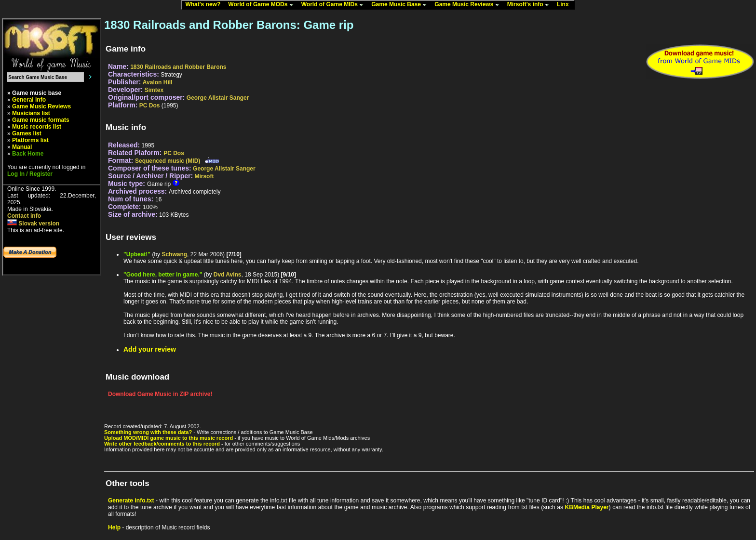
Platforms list (30, 140)
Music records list (37, 127)
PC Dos (150, 105)
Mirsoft (204, 176)
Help (114, 527)
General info (29, 100)
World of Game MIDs (335, 5)
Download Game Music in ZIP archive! (160, 394)
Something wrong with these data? (148, 432)
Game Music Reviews (469, 5)
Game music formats (41, 120)
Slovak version (33, 224)
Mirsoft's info (530, 5)
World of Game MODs (263, 5)
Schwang (174, 254)
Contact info (24, 216)
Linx (565, 5)
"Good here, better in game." (163, 275)
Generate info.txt (131, 500)
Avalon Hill (158, 82)
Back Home (28, 154)
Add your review (150, 349)
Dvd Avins (228, 275)
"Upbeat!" (137, 254)
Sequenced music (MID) (168, 161)
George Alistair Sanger (218, 98)
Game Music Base (401, 5)
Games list (27, 133)
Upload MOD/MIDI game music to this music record (169, 438)
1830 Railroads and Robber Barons (178, 67)
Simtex (154, 90)
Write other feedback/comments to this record (162, 444)
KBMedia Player (587, 507)
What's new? (205, 5)
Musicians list (31, 113)
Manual (22, 147)
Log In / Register (30, 174)
